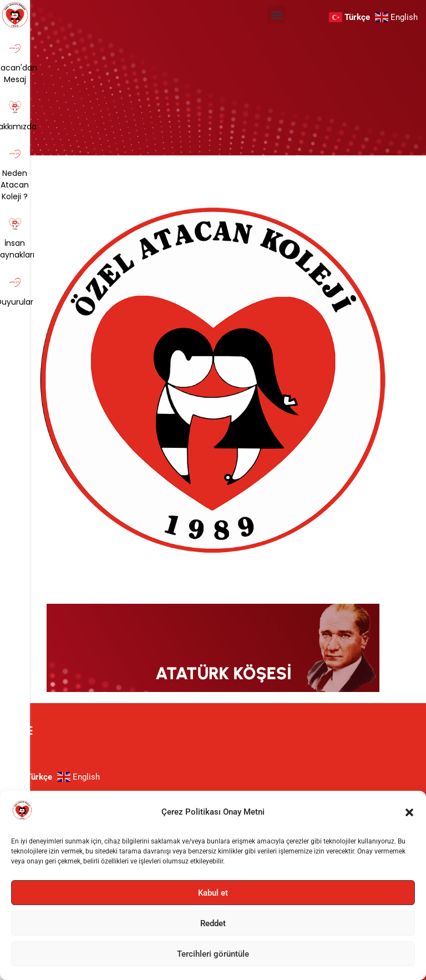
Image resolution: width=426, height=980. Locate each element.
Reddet (213, 923)
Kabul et (213, 893)
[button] (409, 812)
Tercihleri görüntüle (213, 954)
